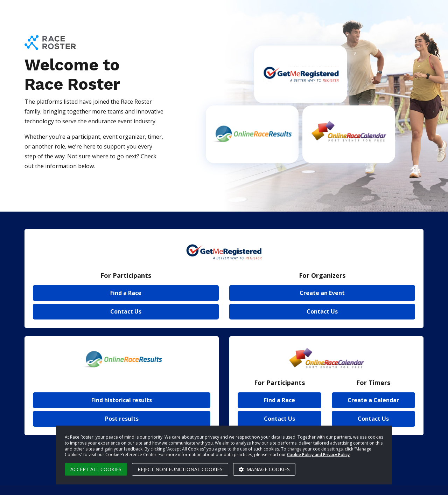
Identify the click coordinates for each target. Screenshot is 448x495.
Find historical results (122, 400)
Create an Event (322, 293)
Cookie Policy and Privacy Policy (318, 455)
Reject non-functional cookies (180, 469)
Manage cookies (264, 469)
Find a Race (126, 293)
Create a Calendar (373, 400)
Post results (122, 419)
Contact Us (126, 311)
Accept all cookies (96, 469)
